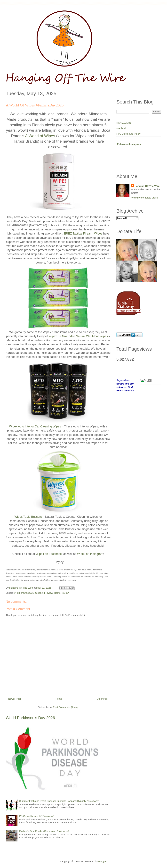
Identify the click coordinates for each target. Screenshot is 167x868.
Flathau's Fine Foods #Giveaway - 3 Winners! (44, 831)
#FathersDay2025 (24, 593)
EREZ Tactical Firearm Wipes (83, 234)
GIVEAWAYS (124, 123)
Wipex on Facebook (49, 554)
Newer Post (15, 699)
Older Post (102, 699)
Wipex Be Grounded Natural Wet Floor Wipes (78, 336)
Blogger (102, 861)
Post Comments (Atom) (66, 707)
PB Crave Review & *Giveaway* (37, 816)
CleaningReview (44, 593)
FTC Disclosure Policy (128, 134)
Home (59, 699)
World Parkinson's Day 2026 (30, 718)
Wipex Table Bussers (28, 517)
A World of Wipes (40, 136)
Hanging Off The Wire (147, 186)
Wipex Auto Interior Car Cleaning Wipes (35, 426)
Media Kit (122, 128)
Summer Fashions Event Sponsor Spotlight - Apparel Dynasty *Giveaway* (59, 801)
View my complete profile (145, 198)
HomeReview (61, 593)
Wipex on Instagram (90, 554)
